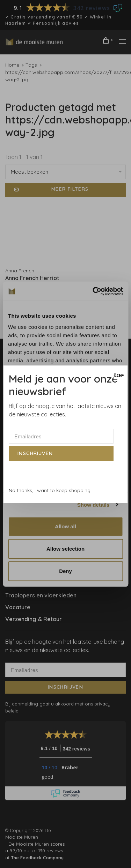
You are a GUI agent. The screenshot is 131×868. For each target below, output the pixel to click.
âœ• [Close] (118, 375)
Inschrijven (35, 453)
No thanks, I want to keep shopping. (50, 490)
